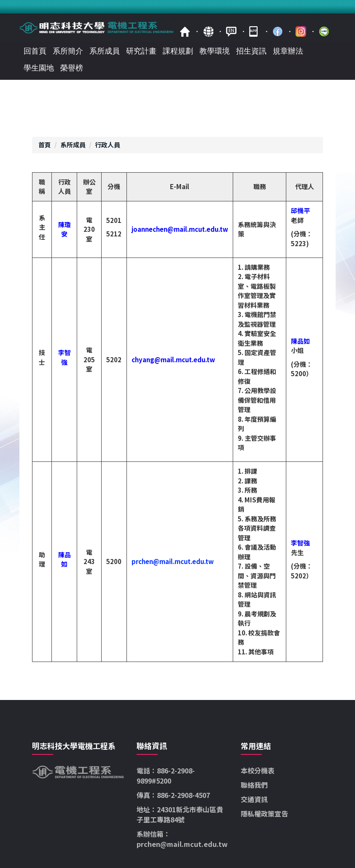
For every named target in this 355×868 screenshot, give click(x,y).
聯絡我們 (254, 785)
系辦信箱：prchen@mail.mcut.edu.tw (182, 839)
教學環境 (215, 51)
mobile (254, 31)
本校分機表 (258, 770)
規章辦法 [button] (288, 51)
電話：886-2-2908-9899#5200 (166, 776)
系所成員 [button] (105, 51)
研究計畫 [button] (141, 51)
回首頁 (35, 51)
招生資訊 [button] (251, 51)
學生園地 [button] (39, 68)
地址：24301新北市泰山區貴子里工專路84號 (180, 814)
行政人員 (108, 145)
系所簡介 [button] (68, 51)
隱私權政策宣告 (264, 814)
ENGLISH (231, 31)
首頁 (185, 31)
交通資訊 (254, 799)
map (208, 31)
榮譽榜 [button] (72, 68)
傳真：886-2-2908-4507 (173, 795)
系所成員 (73, 145)
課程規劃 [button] (178, 51)
